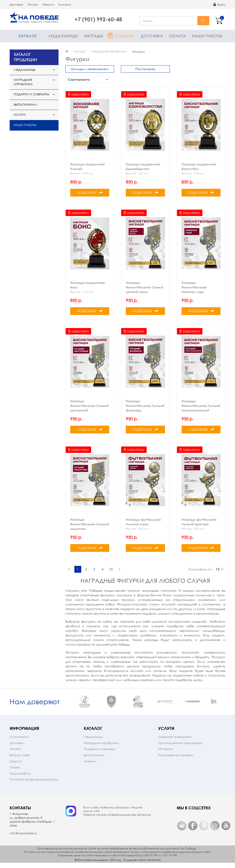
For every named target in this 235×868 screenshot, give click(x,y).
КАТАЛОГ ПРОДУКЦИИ (25, 57)
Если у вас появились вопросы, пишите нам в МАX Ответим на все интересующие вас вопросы (117, 816)
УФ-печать (166, 754)
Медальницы (63, 36)
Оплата (33, 4)
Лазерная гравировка (175, 742)
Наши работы (207, 36)
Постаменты (145, 69)
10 (111, 569)
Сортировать (88, 79)
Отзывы (15, 772)
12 (219, 569)
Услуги (20, 115)
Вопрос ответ (20, 760)
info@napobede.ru (23, 838)
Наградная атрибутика (23, 82)
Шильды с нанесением (90, 69)
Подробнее (90, 193)
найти (203, 21)
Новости (48, 4)
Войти (219, 5)
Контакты (65, 4)
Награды (94, 36)
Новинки (90, 766)
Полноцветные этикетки (176, 760)
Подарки (125, 36)
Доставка (16, 4)
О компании (19, 742)
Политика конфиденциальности (34, 784)
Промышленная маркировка (180, 748)
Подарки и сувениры (31, 94)
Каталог (28, 36)
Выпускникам (25, 105)
